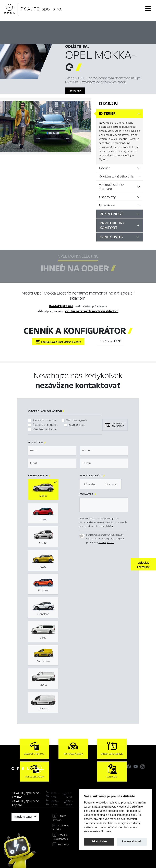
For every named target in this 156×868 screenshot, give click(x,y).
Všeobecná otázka (45, 429)
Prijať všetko (99, 841)
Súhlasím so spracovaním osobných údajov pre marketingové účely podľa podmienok (106, 539)
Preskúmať (75, 91)
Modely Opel (24, 817)
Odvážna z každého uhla (116, 176)
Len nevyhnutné (132, 841)
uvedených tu (105, 526)
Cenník (132, 26)
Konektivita (111, 237)
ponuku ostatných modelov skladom (91, 311)
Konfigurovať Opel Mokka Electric (58, 342)
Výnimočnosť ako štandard (111, 187)
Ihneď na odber (93, 26)
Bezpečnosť (111, 214)
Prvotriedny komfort (112, 226)
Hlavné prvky (70, 26)
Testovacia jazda (77, 420)
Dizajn (108, 104)
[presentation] (105, 564)
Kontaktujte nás (61, 306)
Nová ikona (107, 205)
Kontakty (63, 844)
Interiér (104, 168)
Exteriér (107, 114)
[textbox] (52, 451)
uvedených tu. (106, 542)
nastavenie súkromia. (98, 831)
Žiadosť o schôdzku (46, 425)
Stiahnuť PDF (111, 341)
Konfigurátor (117, 26)
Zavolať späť (77, 425)
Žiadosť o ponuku (44, 420)
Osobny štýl (108, 197)
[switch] (82, 536)
